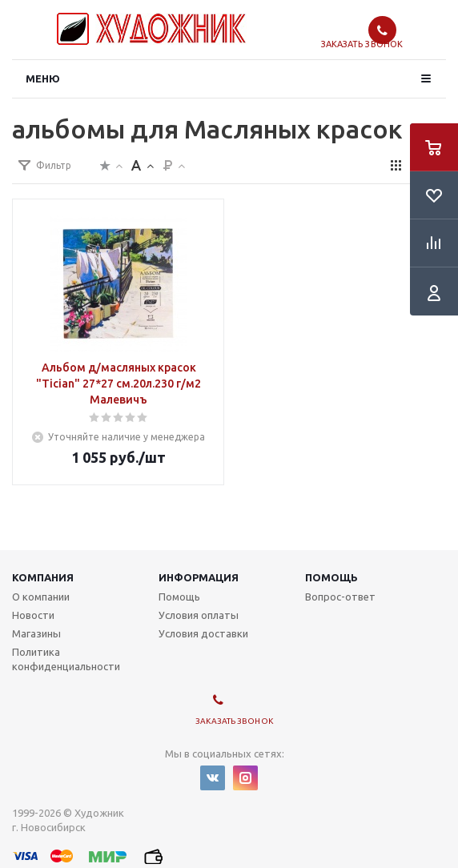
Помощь (331, 577)
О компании (41, 597)
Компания (43, 577)
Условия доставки (203, 633)
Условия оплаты (199, 615)
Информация (199, 577)
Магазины (36, 633)
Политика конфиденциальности (66, 659)
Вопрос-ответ (340, 597)
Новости (33, 615)
